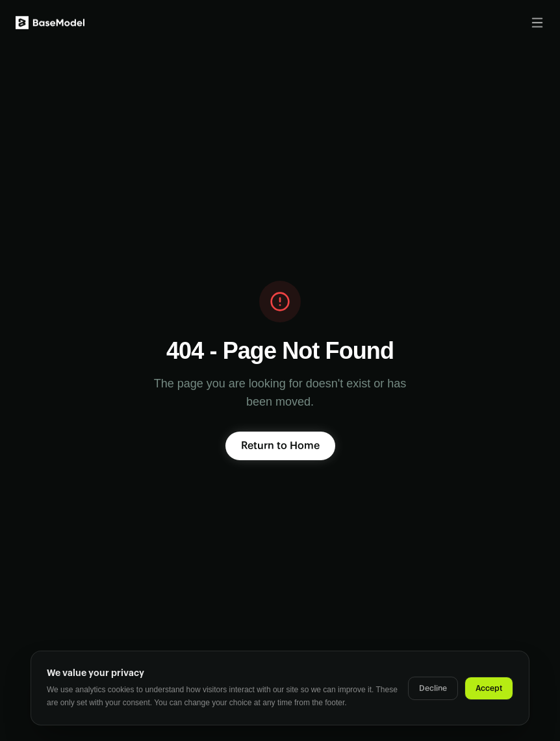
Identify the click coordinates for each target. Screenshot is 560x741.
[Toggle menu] (537, 21)
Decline (433, 688)
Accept (489, 688)
